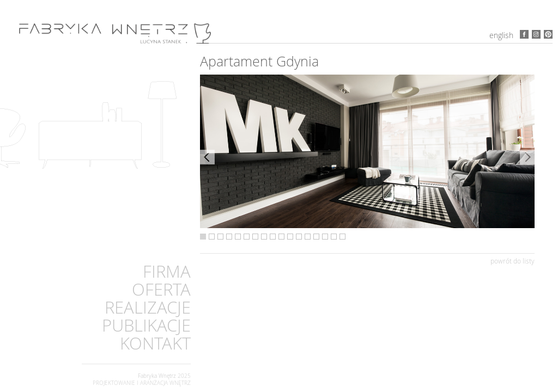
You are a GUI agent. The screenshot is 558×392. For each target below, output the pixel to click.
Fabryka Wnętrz (157, 376)
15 (325, 237)
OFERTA (161, 289)
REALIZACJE (148, 307)
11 (290, 237)
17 (342, 237)
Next (527, 157)
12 (299, 237)
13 (308, 237)
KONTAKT (155, 343)
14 (316, 237)
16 (334, 237)
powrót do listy (512, 261)
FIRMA (167, 271)
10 (281, 237)
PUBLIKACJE (146, 325)
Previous (207, 157)
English (501, 35)
